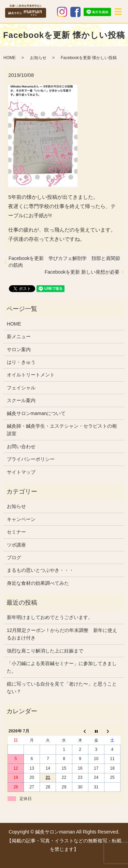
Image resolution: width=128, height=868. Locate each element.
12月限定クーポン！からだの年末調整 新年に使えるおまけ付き (62, 634)
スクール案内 (21, 400)
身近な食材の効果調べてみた (38, 583)
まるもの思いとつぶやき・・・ (40, 570)
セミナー (16, 532)
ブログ (14, 557)
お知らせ (38, 58)
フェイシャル (21, 388)
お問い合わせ (21, 446)
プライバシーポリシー (31, 459)
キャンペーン (21, 519)
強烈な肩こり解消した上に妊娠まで (45, 651)
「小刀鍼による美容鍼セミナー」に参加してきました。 (62, 667)
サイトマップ (21, 472)
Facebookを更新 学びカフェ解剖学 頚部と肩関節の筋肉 (64, 262)
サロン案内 (19, 349)
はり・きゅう (21, 362)
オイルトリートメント (31, 375)
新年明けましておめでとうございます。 (50, 617)
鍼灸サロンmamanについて (36, 413)
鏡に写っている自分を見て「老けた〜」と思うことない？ (62, 688)
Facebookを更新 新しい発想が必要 (82, 272)
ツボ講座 (16, 545)
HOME (10, 58)
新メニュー (19, 336)
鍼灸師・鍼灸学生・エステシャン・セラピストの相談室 (62, 430)
